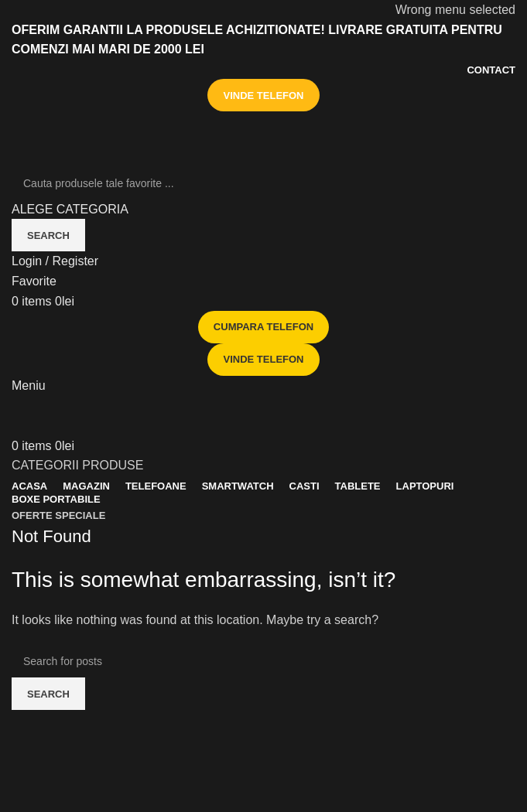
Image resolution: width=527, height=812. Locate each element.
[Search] (263, 183)
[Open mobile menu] (29, 386)
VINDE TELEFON (263, 96)
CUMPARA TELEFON (263, 327)
